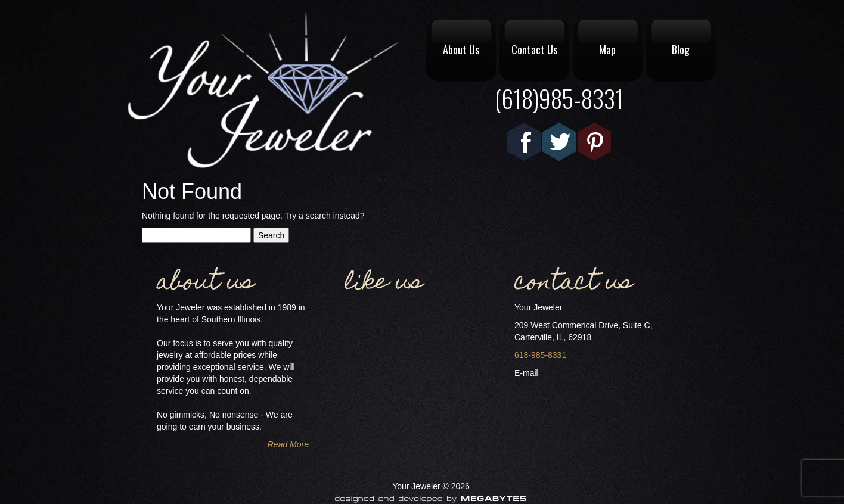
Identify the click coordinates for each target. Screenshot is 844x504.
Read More (288, 444)
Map (607, 49)
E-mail (526, 373)
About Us (461, 49)
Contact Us (534, 49)
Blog (681, 49)
